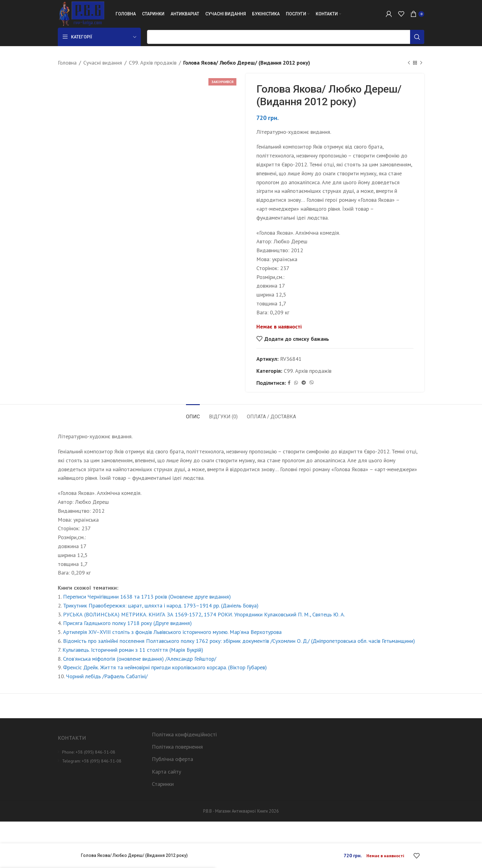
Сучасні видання (103, 63)
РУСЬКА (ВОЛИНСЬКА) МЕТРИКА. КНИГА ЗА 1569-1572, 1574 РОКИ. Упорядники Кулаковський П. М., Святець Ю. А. (204, 614)
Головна (67, 63)
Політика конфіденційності (184, 734)
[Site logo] (81, 13)
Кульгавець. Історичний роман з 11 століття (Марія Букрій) (133, 650)
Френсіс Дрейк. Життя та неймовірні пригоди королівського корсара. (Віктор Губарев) (165, 667)
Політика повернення (177, 747)
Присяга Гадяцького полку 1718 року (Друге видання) (127, 623)
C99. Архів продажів (153, 63)
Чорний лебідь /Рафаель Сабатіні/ (107, 676)
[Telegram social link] (304, 383)
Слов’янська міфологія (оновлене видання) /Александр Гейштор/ (140, 659)
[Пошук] (286, 37)
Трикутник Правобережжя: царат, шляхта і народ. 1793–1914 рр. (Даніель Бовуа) (161, 605)
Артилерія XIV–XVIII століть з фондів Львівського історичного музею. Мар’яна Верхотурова (172, 632)
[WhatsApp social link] (296, 383)
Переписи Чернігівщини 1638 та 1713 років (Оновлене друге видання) (147, 597)
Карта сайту (166, 772)
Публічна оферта (172, 759)
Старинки (163, 784)
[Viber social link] (312, 383)
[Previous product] (409, 63)
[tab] (193, 414)
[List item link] (100, 752)
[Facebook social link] (289, 383)
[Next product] (421, 63)
